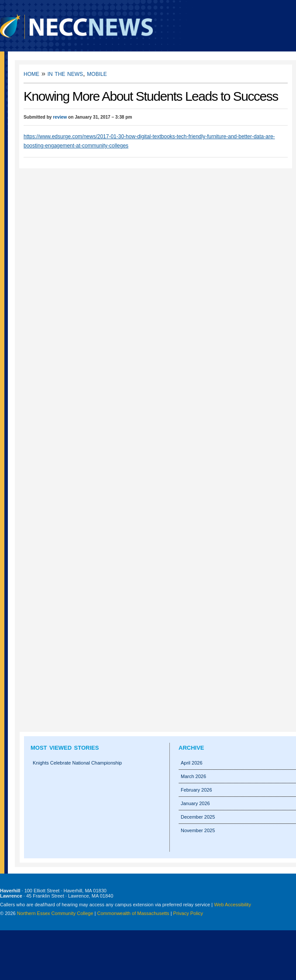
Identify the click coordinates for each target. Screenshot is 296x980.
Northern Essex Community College (55, 913)
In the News (65, 73)
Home (31, 73)
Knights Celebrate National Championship (77, 763)
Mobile (97, 73)
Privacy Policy (188, 913)
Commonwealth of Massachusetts (133, 913)
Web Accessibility (232, 905)
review (60, 117)
